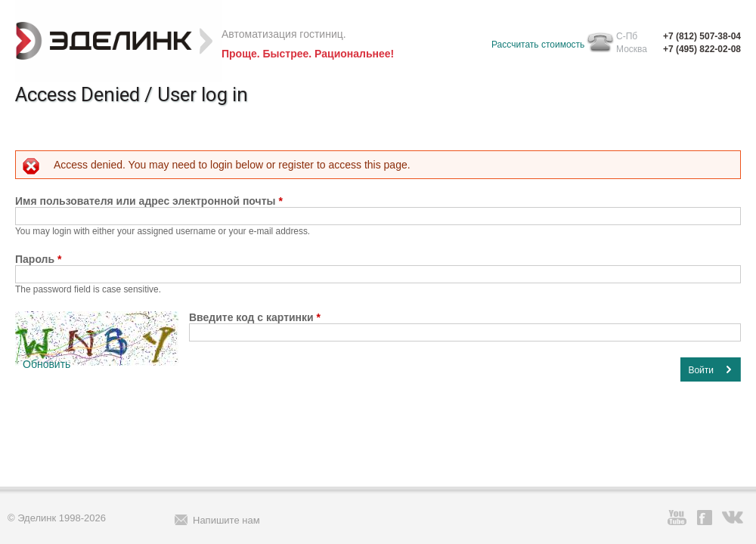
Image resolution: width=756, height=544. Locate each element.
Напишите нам (226, 520)
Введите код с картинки (255, 317)
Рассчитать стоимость (538, 45)
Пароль (38, 259)
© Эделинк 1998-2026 (57, 518)
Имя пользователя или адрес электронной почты (149, 201)
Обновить (46, 364)
